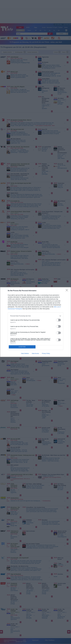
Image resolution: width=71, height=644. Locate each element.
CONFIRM (22, 347)
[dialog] (35, 322)
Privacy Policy (46, 353)
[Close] (67, 291)
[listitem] (35, 316)
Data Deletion (25, 353)
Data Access (35, 353)
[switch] (58, 320)
